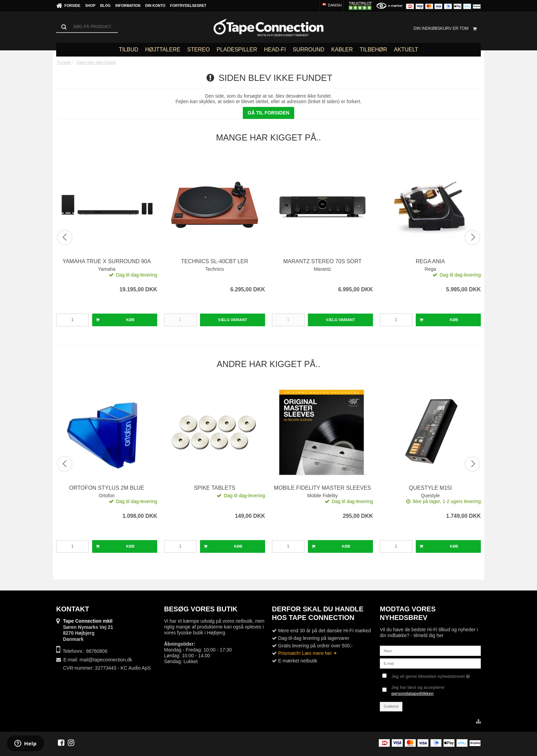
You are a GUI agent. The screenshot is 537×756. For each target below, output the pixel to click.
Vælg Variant (233, 320)
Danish (332, 5)
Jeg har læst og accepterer (418, 691)
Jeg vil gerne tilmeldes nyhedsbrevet (431, 675)
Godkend (391, 706)
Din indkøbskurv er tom (447, 28)
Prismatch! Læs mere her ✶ (308, 653)
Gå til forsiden (268, 113)
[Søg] (87, 27)
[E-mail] (430, 663)
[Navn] (430, 650)
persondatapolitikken (413, 694)
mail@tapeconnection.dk (106, 660)
